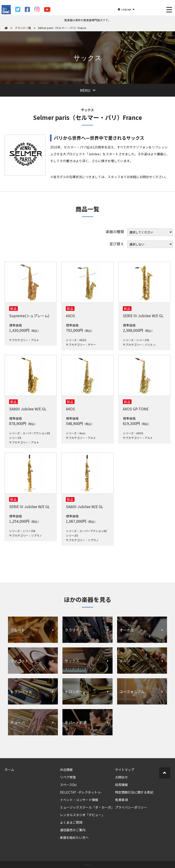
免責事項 (121, 800)
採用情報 (121, 785)
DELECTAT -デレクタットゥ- (81, 792)
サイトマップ (125, 770)
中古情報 (66, 770)
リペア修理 (68, 777)
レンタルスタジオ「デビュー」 (82, 815)
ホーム (9, 770)
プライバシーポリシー (131, 807)
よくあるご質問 (71, 822)
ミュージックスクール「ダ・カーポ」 (87, 807)
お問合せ (121, 777)
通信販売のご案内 (73, 830)
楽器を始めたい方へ (74, 837)
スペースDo (68, 785)
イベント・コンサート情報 (79, 800)
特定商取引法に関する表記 (134, 792)
